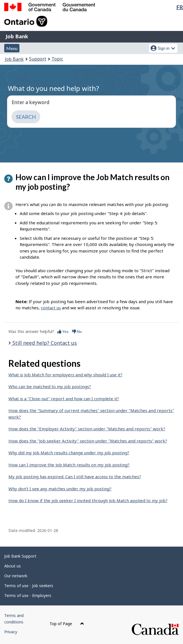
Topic (57, 59)
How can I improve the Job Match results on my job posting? (69, 465)
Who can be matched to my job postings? (50, 386)
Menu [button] (12, 48)
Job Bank (17, 36)
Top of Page (67, 624)
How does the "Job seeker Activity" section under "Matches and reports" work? (88, 441)
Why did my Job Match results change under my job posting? (69, 453)
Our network (16, 576)
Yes (63, 331)
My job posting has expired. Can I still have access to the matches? (75, 477)
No (77, 331)
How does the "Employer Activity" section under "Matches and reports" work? (87, 429)
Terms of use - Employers (28, 595)
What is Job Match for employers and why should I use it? (65, 375)
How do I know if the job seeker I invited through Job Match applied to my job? (88, 500)
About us (13, 566)
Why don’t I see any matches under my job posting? (60, 489)
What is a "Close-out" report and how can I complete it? (64, 399)
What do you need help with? (53, 88)
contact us (51, 308)
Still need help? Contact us (44, 343)
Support (38, 59)
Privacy (11, 632)
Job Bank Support (20, 556)
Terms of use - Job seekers (29, 586)
